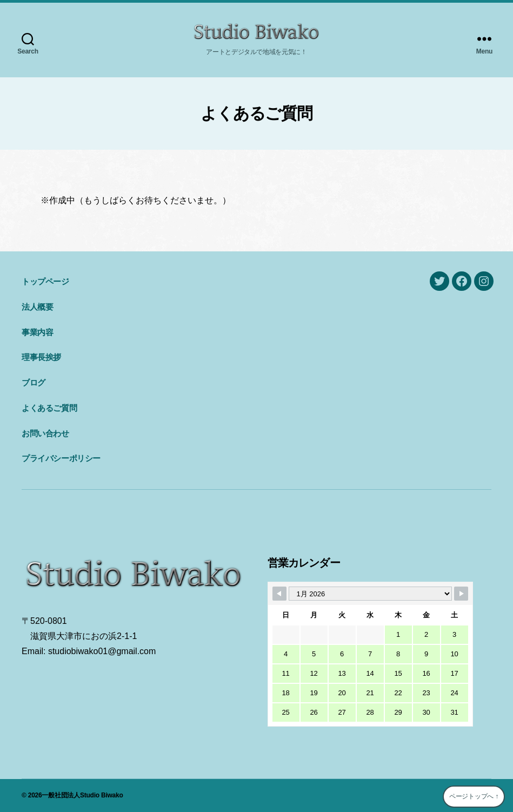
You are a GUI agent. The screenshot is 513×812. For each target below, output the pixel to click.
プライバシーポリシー (61, 458)
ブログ (34, 382)
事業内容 (37, 332)
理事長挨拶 (41, 357)
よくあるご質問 (49, 408)
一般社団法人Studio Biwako (82, 795)
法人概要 (37, 307)
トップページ (45, 281)
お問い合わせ (45, 433)
